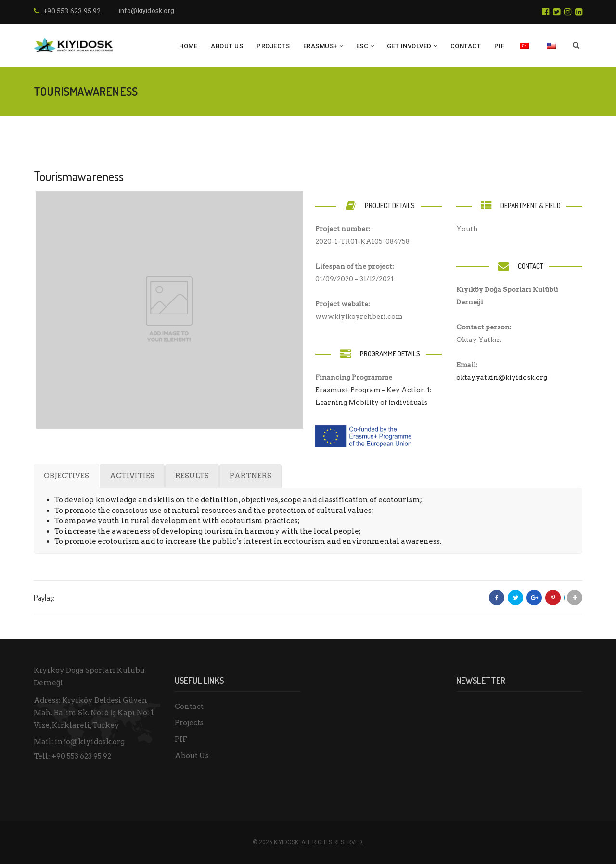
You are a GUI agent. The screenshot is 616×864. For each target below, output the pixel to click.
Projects (189, 723)
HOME (188, 46)
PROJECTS (273, 46)
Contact (189, 707)
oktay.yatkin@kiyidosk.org (502, 377)
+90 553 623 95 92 (81, 756)
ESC (362, 46)
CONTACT (466, 46)
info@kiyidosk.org (147, 11)
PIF (500, 46)
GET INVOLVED (409, 46)
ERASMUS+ (320, 46)
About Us (227, 46)
